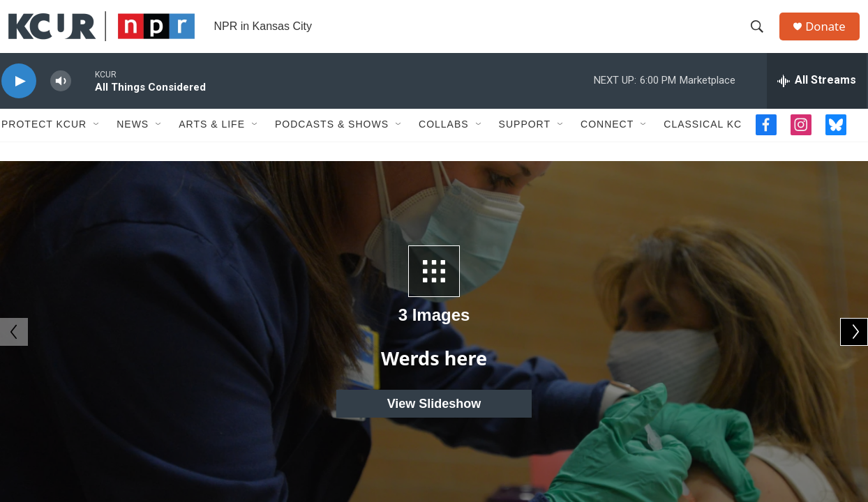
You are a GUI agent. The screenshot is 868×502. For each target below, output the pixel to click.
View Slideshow (434, 404)
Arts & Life (212, 145)
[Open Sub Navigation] (97, 145)
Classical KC (703, 145)
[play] (19, 101)
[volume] (61, 101)
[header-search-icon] (761, 37)
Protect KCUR (44, 145)
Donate (831, 37)
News (133, 145)
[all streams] (817, 101)
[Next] (854, 332)
